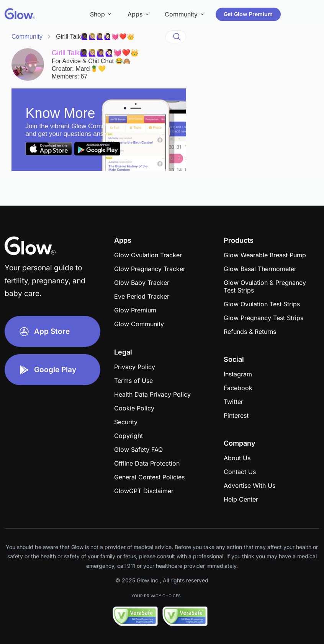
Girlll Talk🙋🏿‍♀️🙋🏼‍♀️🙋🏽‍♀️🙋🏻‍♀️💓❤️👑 (95, 37)
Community (27, 37)
